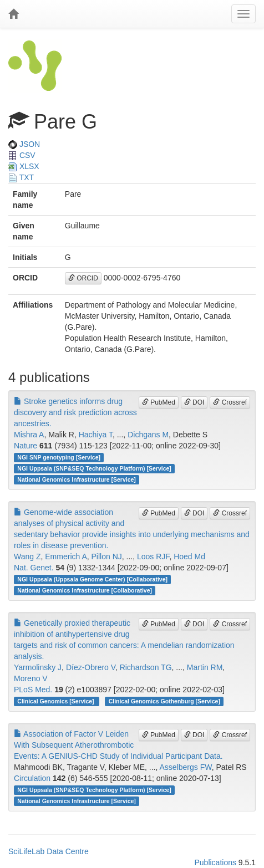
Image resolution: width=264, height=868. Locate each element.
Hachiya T (96, 435)
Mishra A (29, 435)
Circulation (32, 778)
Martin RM (205, 667)
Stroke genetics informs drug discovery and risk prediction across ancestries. (75, 412)
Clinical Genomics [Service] (56, 701)
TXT (21, 177)
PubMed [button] (159, 402)
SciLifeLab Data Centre (49, 851)
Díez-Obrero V (91, 667)
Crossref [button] (230, 402)
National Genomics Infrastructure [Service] (77, 479)
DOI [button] (194, 402)
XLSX (24, 166)
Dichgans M (148, 435)
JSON (24, 144)
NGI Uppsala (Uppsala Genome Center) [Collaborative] (92, 579)
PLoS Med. (33, 690)
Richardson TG (146, 667)
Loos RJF (153, 556)
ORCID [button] (83, 278)
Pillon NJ (107, 556)
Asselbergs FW (186, 767)
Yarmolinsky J (38, 667)
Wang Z (27, 556)
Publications (215, 862)
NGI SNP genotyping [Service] (59, 457)
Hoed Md (189, 556)
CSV (22, 155)
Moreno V (31, 678)
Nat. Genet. (34, 568)
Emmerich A (66, 556)
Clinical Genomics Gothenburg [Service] (164, 701)
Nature (26, 446)
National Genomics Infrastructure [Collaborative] (85, 590)
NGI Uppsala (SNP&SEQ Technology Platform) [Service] (94, 468)
